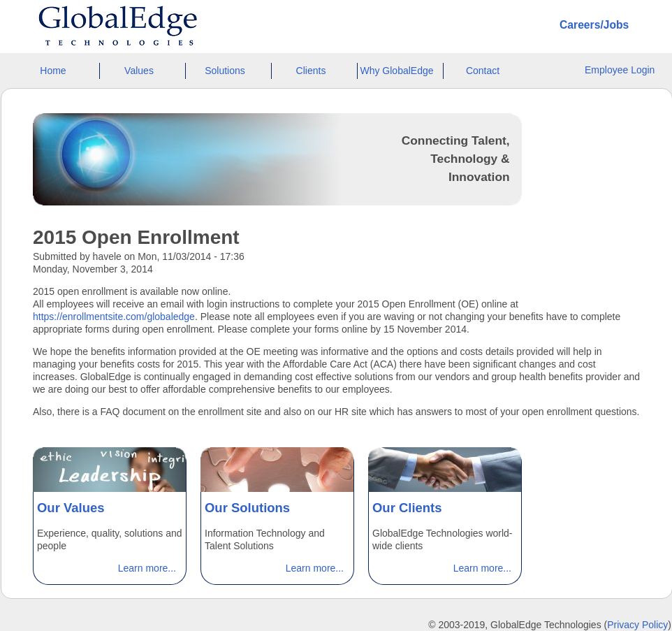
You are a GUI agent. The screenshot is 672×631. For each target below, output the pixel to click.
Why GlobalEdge (396, 71)
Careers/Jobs (594, 25)
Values (139, 71)
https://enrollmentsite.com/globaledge (114, 317)
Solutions (225, 71)
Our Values (71, 508)
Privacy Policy (637, 625)
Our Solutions (247, 508)
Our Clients (407, 508)
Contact (483, 71)
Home (53, 71)
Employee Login (620, 70)
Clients (311, 71)
